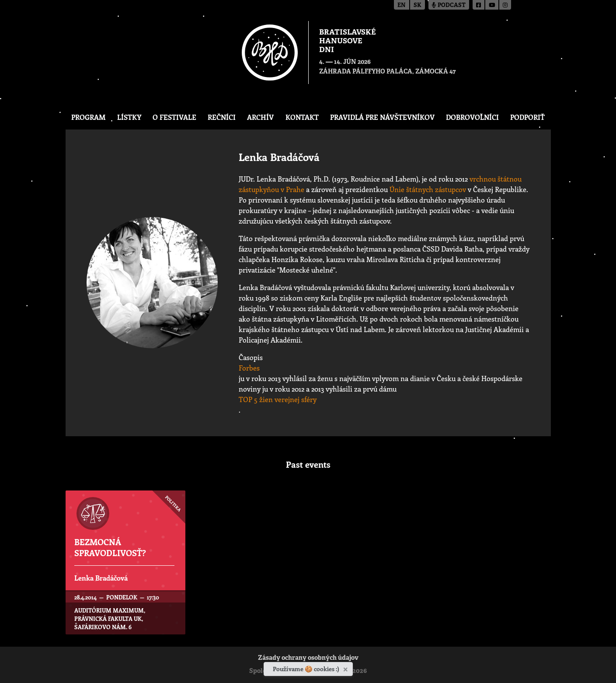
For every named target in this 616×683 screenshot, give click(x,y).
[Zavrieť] (346, 668)
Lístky (129, 117)
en (402, 5)
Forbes (249, 368)
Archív (260, 117)
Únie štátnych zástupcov (428, 189)
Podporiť (527, 117)
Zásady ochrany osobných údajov (308, 658)
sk (418, 5)
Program (89, 117)
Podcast (449, 5)
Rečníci (222, 117)
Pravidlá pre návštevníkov (382, 117)
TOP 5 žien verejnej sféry (278, 399)
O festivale (174, 117)
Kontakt (302, 117)
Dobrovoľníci (472, 117)
